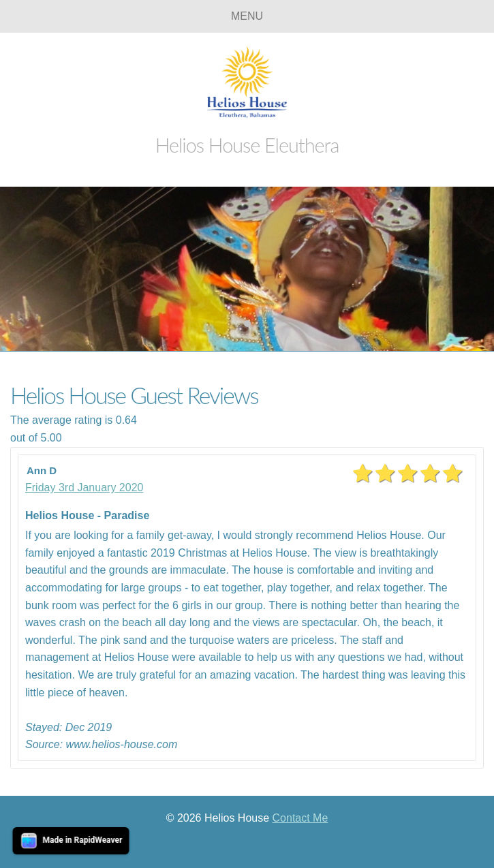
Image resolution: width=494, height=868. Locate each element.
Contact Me (300, 818)
